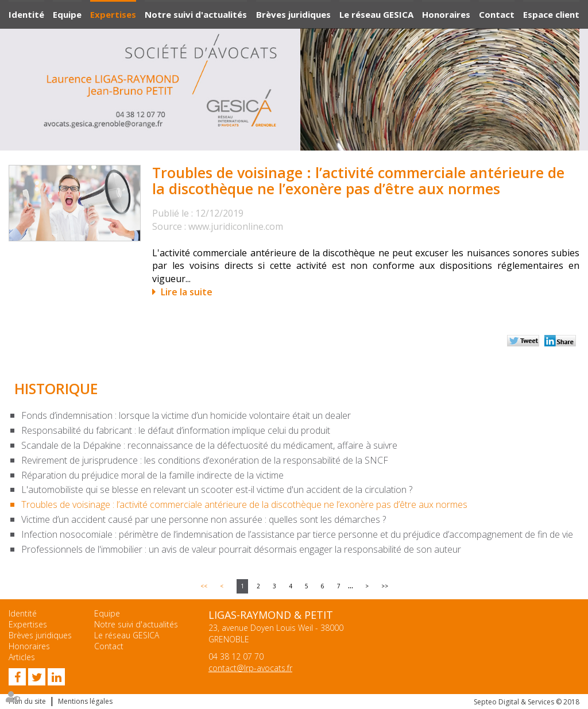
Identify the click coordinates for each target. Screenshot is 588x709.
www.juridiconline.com (236, 226)
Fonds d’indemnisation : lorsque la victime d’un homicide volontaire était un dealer (186, 415)
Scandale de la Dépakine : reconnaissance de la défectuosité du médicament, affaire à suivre (209, 445)
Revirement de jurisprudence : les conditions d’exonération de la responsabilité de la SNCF (205, 460)
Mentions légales (85, 701)
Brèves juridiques (293, 14)
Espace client (551, 14)
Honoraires (446, 14)
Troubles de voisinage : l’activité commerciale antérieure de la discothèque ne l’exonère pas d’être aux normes (244, 504)
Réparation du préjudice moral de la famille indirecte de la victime (152, 475)
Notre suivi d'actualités (196, 14)
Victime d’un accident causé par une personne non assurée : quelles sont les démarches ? (204, 519)
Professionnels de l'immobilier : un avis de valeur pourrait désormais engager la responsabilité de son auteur (241, 549)
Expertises (113, 14)
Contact (497, 14)
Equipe (67, 14)
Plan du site (27, 701)
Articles (22, 657)
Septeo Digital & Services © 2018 (527, 702)
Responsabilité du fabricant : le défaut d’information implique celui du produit (176, 430)
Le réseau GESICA (376, 14)
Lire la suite (187, 292)
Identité (26, 14)
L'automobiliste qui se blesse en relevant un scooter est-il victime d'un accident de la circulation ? (217, 490)
